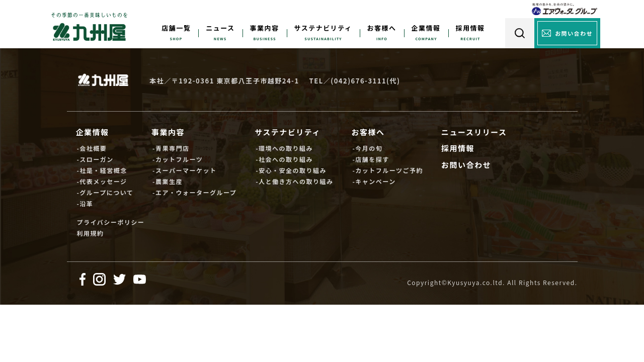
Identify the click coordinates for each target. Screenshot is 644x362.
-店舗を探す (371, 159)
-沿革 (85, 203)
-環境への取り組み (284, 148)
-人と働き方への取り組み (294, 181)
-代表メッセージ (102, 181)
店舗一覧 (176, 28)
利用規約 (90, 233)
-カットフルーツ (178, 159)
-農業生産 (168, 181)
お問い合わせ (466, 165)
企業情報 (426, 28)
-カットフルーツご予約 (388, 170)
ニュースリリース (474, 132)
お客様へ (382, 28)
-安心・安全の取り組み (291, 170)
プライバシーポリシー (110, 222)
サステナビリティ (323, 28)
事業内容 (265, 28)
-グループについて (105, 192)
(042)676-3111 (358, 81)
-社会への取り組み (284, 159)
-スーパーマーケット (184, 170)
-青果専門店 (171, 148)
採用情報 (470, 28)
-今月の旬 (367, 148)
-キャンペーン (374, 181)
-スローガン (95, 159)
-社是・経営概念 (102, 170)
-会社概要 (92, 148)
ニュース (220, 28)
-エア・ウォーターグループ (194, 192)
